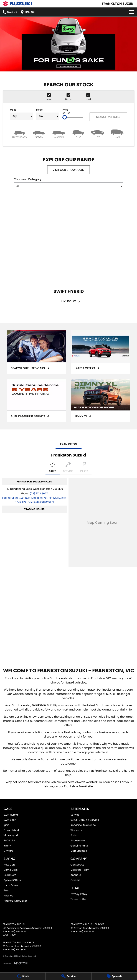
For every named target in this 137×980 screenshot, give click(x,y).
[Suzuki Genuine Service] (37, 400)
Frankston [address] (69, 444)
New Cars (9, 865)
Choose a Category (68, 184)
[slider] (65, 117)
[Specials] (114, 976)
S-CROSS (9, 840)
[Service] (68, 976)
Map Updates (79, 851)
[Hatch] (20, 134)
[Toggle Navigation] (132, 12)
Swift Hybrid (11, 815)
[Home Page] (17, 4)
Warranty (76, 830)
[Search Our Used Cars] (37, 352)
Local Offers (11, 885)
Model (48, 114)
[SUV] (78, 134)
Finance (8, 896)
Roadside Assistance (83, 825)
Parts (73, 835)
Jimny (7, 846)
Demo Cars (11, 870)
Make (21, 114)
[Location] (53, 468)
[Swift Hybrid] (68, 255)
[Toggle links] (15, 963)
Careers (75, 880)
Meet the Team (80, 870)
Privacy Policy (79, 894)
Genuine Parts (79, 846)
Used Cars (10, 875)
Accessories (78, 840)
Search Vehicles (108, 117)
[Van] (117, 134)
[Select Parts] (84, 468)
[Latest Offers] (100, 352)
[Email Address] (34, 500)
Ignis (6, 825)
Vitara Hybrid (11, 835)
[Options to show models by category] (68, 186)
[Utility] (98, 134)
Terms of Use (78, 899)
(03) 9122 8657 (39, 493)
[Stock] (23, 976)
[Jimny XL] (100, 400)
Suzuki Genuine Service (85, 820)
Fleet (7, 890)
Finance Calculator (15, 901)
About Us (76, 875)
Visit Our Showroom (68, 170)
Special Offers (12, 880)
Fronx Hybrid (11, 830)
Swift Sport (10, 820)
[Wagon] (59, 134)
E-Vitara (8, 851)
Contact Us (77, 865)
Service (75, 815)
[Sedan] (39, 134)
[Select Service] (68, 468)
